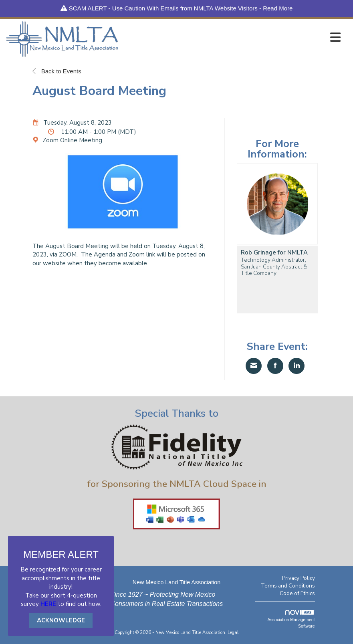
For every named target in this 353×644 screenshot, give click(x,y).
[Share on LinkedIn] (297, 366)
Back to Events (57, 71)
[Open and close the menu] (232, 37)
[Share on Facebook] (275, 366)
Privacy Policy (299, 578)
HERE (48, 604)
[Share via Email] (254, 366)
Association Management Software (291, 619)
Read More (278, 8)
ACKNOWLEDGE (61, 620)
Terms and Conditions (288, 586)
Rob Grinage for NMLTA (274, 253)
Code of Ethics (297, 593)
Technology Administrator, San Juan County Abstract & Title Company (274, 267)
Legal (233, 633)
